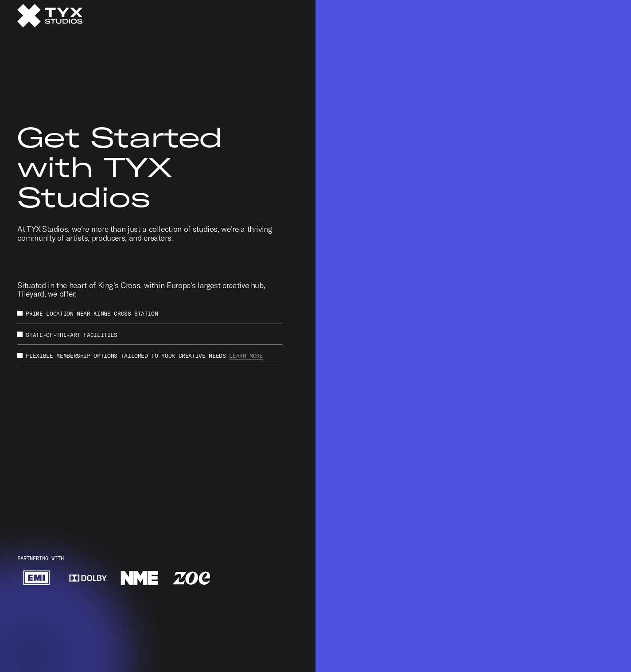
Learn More (246, 356)
